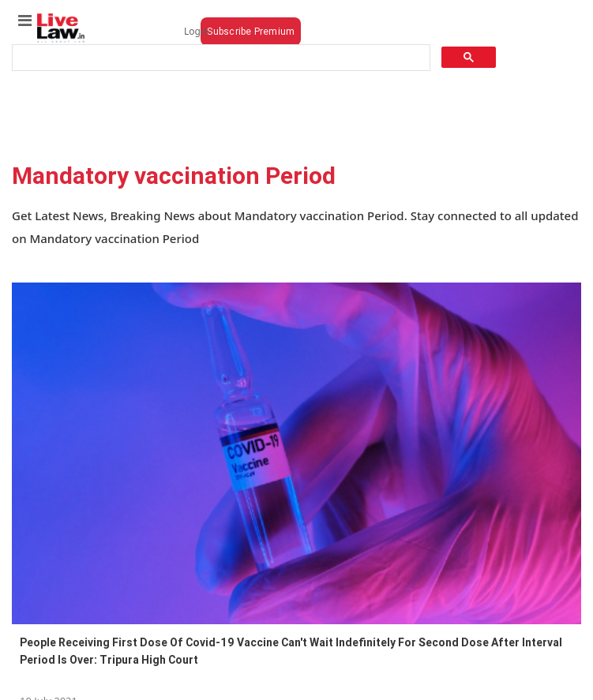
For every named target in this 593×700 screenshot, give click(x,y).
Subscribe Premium (251, 31)
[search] (220, 58)
